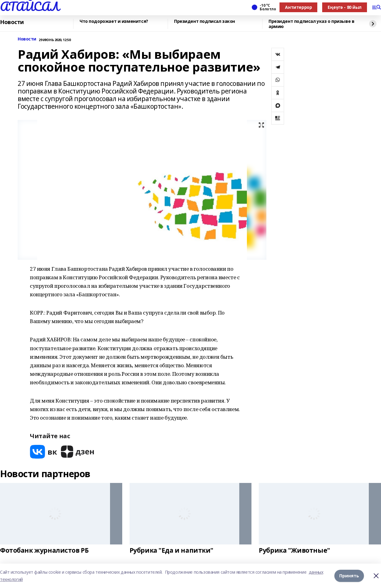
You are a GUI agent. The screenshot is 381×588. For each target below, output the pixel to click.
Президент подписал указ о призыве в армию (311, 24)
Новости (12, 22)
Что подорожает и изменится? (114, 21)
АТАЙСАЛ (30, 6)
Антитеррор (298, 7)
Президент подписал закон (205, 21)
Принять (349, 576)
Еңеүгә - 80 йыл (345, 7)
